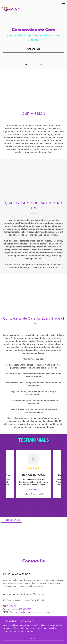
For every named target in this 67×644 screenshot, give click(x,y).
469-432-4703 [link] (25, 609)
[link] (11, 3)
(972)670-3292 (34, 49)
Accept (33, 638)
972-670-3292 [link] (12, 606)
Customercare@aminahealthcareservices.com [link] (30, 612)
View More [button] (33, 489)
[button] (64, 3)
